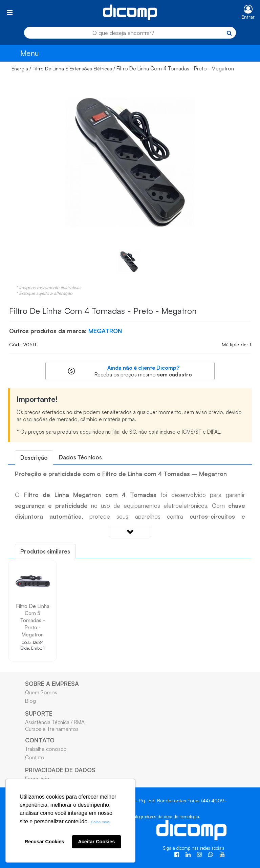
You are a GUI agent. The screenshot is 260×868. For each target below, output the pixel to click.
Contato (35, 757)
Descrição (34, 458)
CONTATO (40, 740)
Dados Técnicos (80, 457)
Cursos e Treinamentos (52, 729)
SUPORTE (39, 713)
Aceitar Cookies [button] (96, 842)
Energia (20, 69)
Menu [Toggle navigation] (30, 53)
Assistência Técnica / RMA (55, 722)
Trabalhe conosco (46, 749)
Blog (30, 701)
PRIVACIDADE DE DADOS (60, 770)
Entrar (248, 17)
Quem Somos (41, 692)
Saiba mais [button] (100, 822)
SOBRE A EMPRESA (52, 683)
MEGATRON (105, 331)
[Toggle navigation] (10, 12)
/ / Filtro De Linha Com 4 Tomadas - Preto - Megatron (123, 68)
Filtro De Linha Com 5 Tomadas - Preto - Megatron (33, 620)
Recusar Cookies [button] (45, 842)
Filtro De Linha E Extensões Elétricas (72, 69)
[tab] (34, 458)
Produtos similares (45, 551)
